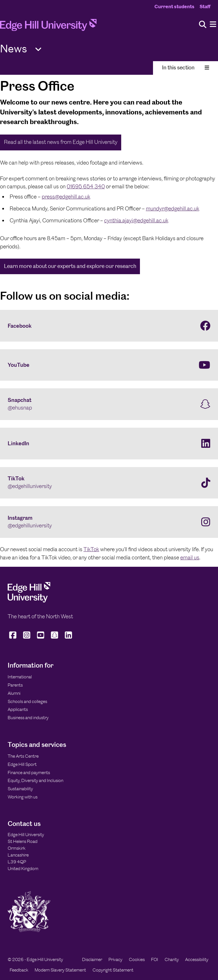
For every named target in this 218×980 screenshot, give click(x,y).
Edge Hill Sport (22, 764)
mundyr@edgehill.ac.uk (173, 209)
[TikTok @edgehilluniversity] (109, 483)
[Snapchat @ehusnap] (109, 404)
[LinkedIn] (109, 444)
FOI (155, 959)
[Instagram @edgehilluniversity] (109, 522)
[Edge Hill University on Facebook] (13, 638)
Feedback (19, 970)
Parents (15, 685)
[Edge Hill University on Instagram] (27, 638)
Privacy (115, 959)
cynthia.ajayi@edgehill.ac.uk (136, 221)
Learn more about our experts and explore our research (70, 266)
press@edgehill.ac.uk (66, 197)
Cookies (137, 959)
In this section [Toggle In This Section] (186, 68)
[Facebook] (109, 326)
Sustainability (20, 789)
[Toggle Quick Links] (38, 49)
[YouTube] (109, 365)
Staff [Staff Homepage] (205, 7)
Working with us (23, 797)
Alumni (14, 693)
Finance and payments (29, 773)
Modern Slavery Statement (60, 970)
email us (190, 558)
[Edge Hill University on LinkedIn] (69, 638)
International (20, 677)
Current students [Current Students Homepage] (174, 7)
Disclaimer (92, 959)
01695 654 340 (86, 187)
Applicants (18, 709)
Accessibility (197, 959)
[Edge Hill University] (29, 601)
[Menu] (213, 25)
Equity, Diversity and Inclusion (35, 780)
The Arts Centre (23, 756)
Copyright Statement (113, 970)
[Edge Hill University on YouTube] (41, 638)
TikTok (91, 549)
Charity (172, 959)
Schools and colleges (27, 701)
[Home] (48, 27)
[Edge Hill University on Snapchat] (55, 638)
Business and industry (28, 718)
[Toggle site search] (203, 25)
